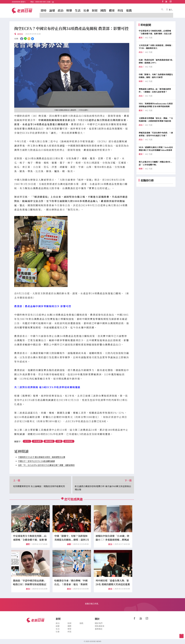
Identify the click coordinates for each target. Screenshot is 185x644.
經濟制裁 (69, 441)
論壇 (52, 10)
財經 (95, 10)
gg (53, 2)
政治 (61, 10)
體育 (112, 10)
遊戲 (129, 10)
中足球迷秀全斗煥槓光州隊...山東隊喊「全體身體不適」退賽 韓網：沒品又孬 (155, 32)
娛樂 (69, 10)
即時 (44, 10)
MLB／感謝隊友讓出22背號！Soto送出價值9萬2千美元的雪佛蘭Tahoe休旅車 (156, 149)
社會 (86, 10)
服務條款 (99, 629)
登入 (171, 10)
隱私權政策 (100, 626)
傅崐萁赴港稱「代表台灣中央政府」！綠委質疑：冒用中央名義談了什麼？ (156, 134)
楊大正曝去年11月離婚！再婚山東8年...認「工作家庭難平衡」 (155, 163)
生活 (78, 10)
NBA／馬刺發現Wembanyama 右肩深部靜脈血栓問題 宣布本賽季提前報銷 (156, 105)
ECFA (27, 441)
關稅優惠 (49, 441)
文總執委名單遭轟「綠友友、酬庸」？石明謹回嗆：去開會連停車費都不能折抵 (156, 120)
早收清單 (37, 441)
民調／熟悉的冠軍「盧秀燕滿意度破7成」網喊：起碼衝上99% (156, 61)
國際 (103, 10)
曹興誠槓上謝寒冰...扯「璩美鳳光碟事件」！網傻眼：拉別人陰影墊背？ (155, 90)
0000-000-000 (40, 2)
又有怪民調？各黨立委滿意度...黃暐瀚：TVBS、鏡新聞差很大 (156, 47)
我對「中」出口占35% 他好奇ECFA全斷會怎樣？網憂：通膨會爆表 (46, 465)
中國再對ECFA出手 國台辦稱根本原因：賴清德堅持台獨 (42, 457)
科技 (120, 10)
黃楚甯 (20, 34)
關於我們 (99, 623)
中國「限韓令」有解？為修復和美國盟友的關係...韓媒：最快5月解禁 (156, 76)
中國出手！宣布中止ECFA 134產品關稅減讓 (36, 461)
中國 (59, 441)
